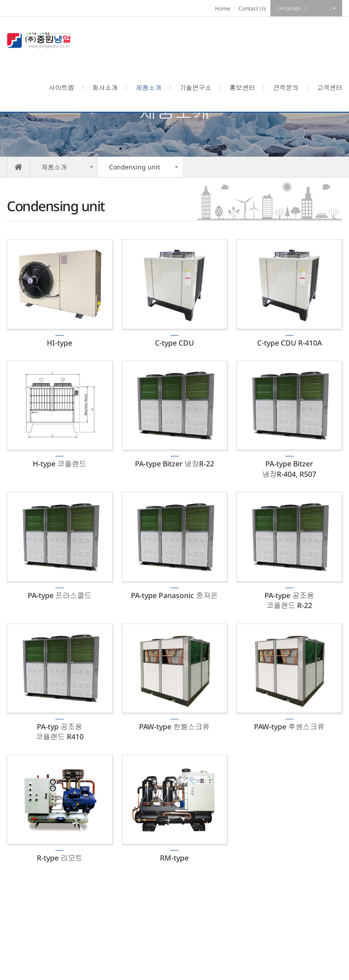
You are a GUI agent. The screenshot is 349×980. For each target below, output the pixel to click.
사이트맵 (61, 87)
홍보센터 (242, 87)
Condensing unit (135, 167)
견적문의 (286, 87)
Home (223, 8)
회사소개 (105, 87)
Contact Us (252, 8)
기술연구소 (195, 87)
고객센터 (329, 87)
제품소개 (149, 87)
